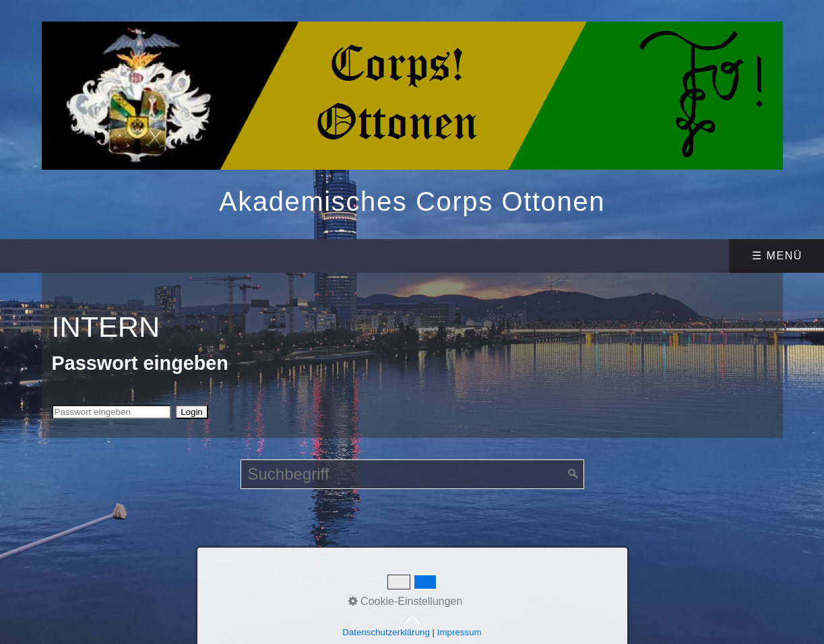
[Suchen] (573, 474)
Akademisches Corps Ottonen (412, 201)
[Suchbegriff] (412, 474)
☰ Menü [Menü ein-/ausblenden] (777, 256)
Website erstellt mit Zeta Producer (532, 555)
